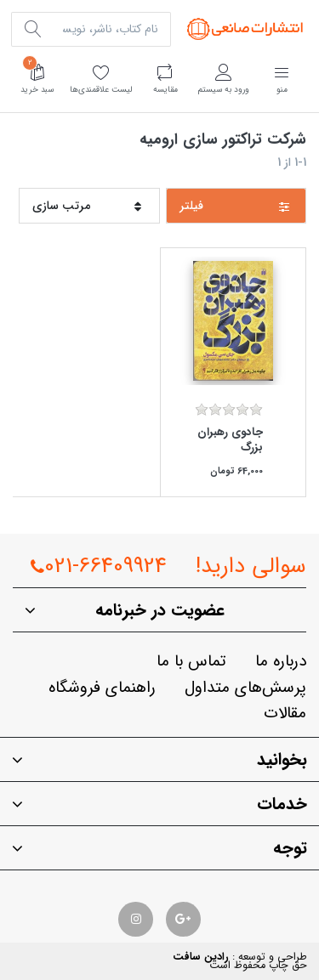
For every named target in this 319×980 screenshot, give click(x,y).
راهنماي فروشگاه (102, 688)
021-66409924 (99, 566)
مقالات (285, 714)
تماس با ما (191, 662)
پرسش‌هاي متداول (245, 688)
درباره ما (281, 662)
